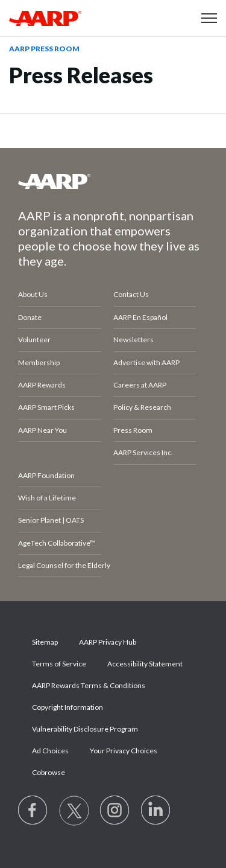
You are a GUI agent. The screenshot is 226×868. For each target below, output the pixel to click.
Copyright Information (67, 707)
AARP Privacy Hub (108, 642)
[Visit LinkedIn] (156, 811)
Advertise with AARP (146, 362)
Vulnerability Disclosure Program (85, 729)
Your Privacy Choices (124, 751)
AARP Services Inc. (143, 452)
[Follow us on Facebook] (33, 811)
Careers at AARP (140, 385)
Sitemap (45, 642)
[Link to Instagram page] (115, 811)
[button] (209, 18)
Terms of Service (59, 664)
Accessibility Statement (145, 664)
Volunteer (34, 340)
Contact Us (131, 294)
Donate (30, 317)
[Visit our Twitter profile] (74, 811)
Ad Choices (50, 751)
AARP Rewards (42, 385)
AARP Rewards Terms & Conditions (89, 685)
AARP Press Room (44, 49)
